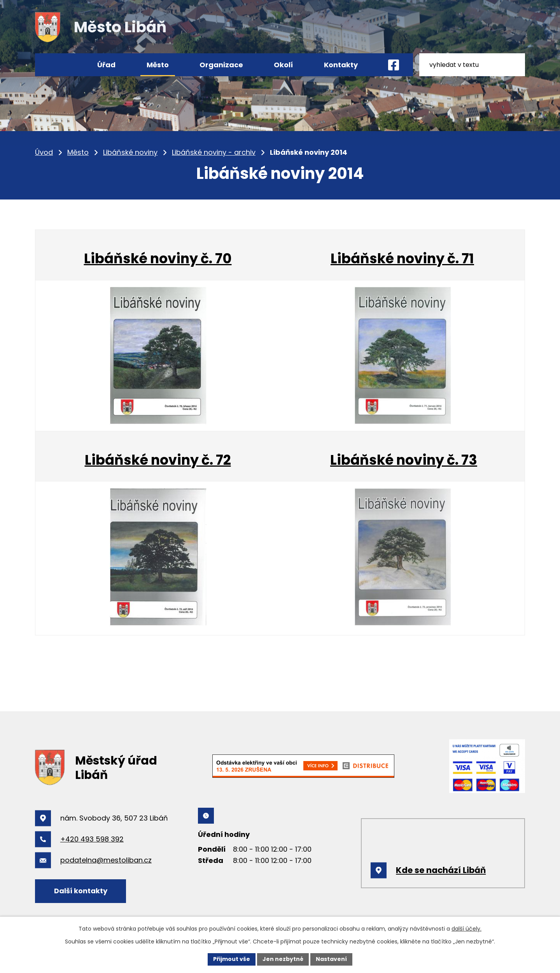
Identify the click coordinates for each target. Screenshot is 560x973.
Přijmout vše (232, 959)
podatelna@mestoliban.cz (106, 860)
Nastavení (331, 959)
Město (78, 152)
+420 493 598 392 (92, 839)
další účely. (466, 929)
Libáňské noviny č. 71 (402, 258)
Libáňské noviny (130, 152)
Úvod (44, 152)
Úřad (106, 65)
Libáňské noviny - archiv (214, 152)
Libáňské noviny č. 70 (158, 258)
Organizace (221, 65)
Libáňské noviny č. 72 (158, 460)
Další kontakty (81, 891)
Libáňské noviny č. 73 (404, 460)
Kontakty (341, 65)
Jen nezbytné (283, 959)
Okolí (283, 65)
